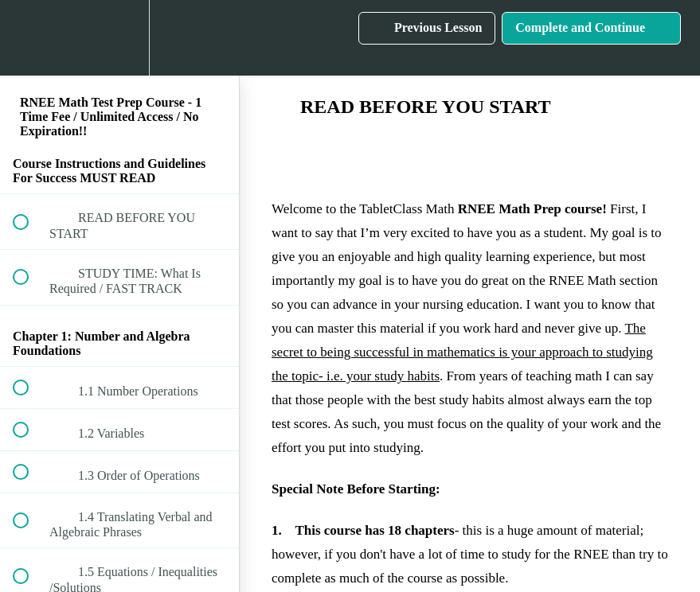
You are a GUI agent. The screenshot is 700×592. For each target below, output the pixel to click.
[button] (29, 38)
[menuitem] (119, 38)
